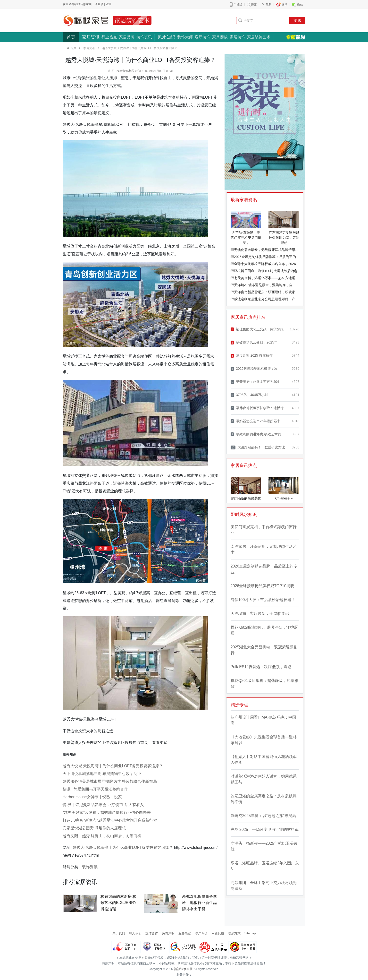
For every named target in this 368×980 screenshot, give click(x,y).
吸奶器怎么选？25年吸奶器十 (256, 421)
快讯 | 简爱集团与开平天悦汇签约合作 (95, 789)
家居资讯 (91, 37)
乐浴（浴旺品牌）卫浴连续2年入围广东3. (265, 866)
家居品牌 (127, 37)
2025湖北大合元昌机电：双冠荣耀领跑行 (264, 650)
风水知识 (167, 37)
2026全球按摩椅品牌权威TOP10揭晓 (262, 586)
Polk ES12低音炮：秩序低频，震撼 (261, 667)
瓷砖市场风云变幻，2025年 (254, 342)
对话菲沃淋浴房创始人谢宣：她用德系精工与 (264, 779)
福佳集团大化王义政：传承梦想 (257, 329)
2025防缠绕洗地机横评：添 (254, 369)
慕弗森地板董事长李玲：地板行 (257, 408)
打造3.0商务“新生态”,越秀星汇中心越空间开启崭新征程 (110, 820)
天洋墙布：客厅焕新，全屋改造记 (260, 614)
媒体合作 (152, 933)
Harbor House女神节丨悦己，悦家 (92, 797)
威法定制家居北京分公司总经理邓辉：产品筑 (265, 299)
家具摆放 (220, 37)
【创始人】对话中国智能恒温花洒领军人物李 (264, 760)
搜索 (254, 5)
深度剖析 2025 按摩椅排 (252, 356)
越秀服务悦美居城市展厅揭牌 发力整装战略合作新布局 (110, 781)
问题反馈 (218, 933)
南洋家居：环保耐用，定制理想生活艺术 (264, 549)
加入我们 (135, 933)
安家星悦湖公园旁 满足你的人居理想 (94, 828)
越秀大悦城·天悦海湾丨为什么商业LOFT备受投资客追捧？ (113, 766)
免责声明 (168, 933)
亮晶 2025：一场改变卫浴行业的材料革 (265, 830)
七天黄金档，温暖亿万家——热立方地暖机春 (265, 278)
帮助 (268, 5)
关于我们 (119, 933)
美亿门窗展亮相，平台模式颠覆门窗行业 (264, 530)
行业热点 (109, 37)
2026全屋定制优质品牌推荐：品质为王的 (263, 257)
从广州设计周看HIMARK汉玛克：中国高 (263, 720)
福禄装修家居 (125, 71)
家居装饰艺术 (132, 20)
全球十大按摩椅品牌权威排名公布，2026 (263, 264)
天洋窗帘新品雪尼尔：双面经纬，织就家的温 (265, 292)
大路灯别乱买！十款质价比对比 (258, 447)
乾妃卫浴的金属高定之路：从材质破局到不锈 (264, 799)
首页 (71, 37)
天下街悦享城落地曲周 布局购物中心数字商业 (102, 774)
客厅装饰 (202, 37)
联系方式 (234, 933)
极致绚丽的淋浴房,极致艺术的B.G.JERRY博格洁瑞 (118, 903)
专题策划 (296, 37)
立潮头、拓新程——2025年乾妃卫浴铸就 (264, 846)
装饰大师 (185, 37)
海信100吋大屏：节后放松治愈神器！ (263, 600)
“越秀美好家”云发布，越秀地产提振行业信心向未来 (107, 812)
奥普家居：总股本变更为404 (255, 382)
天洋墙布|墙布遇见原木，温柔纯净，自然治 (265, 285)
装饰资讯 (144, 37)
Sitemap (250, 933)
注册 (109, 4)
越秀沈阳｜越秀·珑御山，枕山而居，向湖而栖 (102, 836)
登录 (100, 4)
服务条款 (185, 933)
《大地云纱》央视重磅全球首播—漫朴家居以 (264, 740)
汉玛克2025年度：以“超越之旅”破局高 (263, 816)
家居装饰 (237, 37)
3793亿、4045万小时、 (251, 395)
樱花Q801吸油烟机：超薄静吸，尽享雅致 (264, 683)
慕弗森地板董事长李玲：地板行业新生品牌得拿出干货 (200, 903)
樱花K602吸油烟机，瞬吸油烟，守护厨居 (264, 630)
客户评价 (201, 933)
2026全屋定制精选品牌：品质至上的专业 (264, 569)
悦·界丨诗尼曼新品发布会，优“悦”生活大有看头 (103, 805)
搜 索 (297, 20)
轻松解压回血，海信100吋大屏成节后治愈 (264, 271)
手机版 (238, 5)
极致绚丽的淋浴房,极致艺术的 (256, 434)
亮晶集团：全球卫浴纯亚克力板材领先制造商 (264, 886)
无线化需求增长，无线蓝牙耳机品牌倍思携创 (265, 250)
